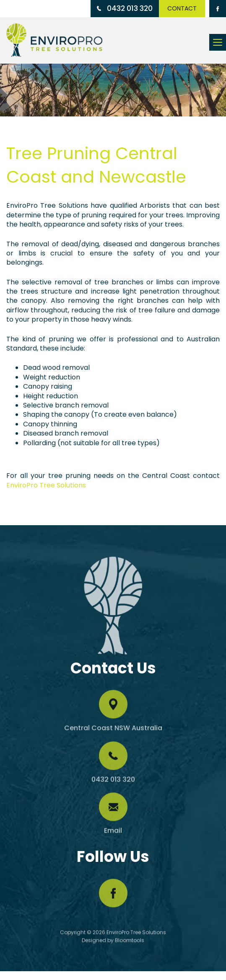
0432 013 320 (125, 8)
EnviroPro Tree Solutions (46, 485)
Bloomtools (130, 942)
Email (113, 832)
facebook (113, 895)
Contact (182, 8)
